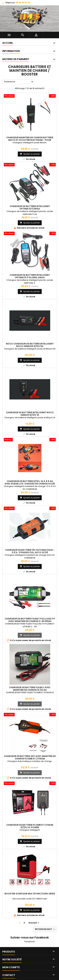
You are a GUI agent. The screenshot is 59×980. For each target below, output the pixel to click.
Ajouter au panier (30, 154)
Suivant (34, 923)
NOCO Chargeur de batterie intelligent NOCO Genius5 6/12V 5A (30, 345)
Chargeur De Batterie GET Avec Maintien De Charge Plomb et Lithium (30, 757)
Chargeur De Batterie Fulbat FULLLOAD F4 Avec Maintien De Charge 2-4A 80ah (30, 620)
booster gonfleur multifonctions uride (30, 894)
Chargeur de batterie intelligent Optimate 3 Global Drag (30, 276)
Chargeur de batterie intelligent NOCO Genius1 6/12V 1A (30, 414)
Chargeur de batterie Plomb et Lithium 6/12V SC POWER (30, 826)
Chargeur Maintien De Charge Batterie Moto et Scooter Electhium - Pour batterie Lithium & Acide (30, 140)
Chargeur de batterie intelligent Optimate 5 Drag (30, 207)
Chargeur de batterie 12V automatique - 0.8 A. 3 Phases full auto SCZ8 (30, 551)
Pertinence (19, 82)
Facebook (30, 941)
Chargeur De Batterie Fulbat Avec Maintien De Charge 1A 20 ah (30, 689)
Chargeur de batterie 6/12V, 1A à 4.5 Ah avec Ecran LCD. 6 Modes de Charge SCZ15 (30, 482)
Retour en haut (45, 929)
